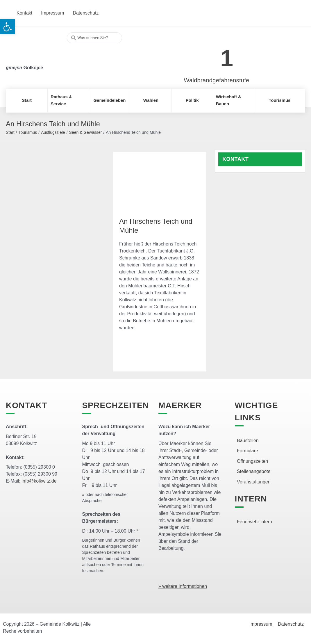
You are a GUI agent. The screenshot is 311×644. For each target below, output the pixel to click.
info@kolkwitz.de (39, 481)
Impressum (261, 624)
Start (10, 132)
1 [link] (227, 58)
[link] (208, 55)
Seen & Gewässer (86, 132)
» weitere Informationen (183, 586)
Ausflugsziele (53, 132)
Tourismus (28, 132)
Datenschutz (291, 624)
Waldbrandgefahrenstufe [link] (217, 80)
